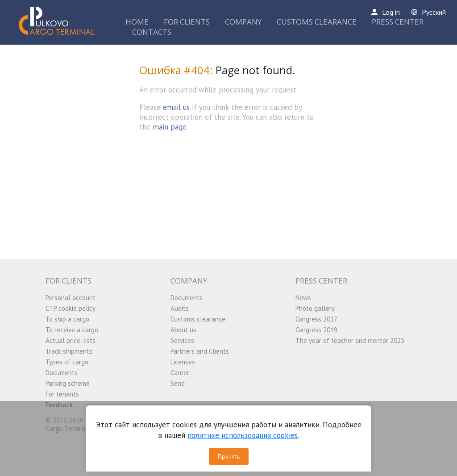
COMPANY (243, 22)
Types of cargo (67, 362)
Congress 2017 (316, 319)
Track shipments (69, 351)
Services (182, 340)
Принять (229, 456)
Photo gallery (315, 308)
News (303, 298)
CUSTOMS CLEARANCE (317, 22)
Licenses (183, 362)
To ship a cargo (67, 319)
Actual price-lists (71, 340)
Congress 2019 (316, 330)
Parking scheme (68, 383)
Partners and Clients (200, 351)
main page (170, 127)
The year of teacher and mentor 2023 (350, 340)
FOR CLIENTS (187, 22)
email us (176, 107)
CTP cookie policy (71, 308)
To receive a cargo (72, 330)
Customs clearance (198, 319)
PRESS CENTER (398, 22)
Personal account (71, 298)
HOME (137, 22)
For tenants (62, 394)
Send (178, 383)
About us (183, 330)
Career (180, 373)
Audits (180, 308)
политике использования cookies (243, 435)
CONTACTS (152, 32)
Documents (62, 373)
